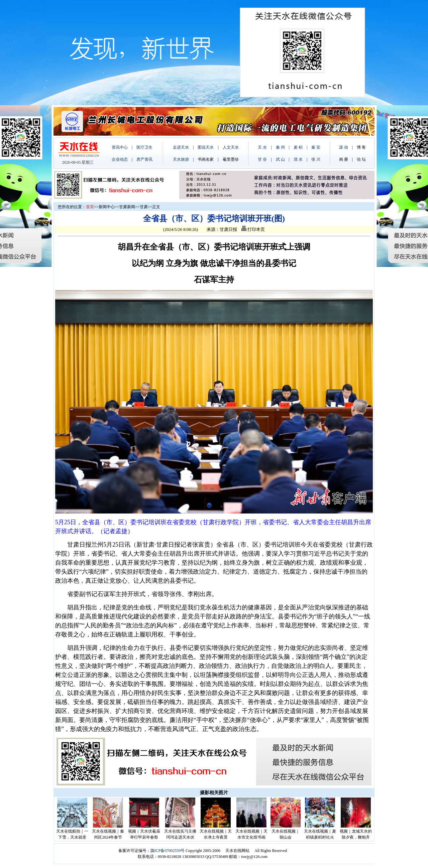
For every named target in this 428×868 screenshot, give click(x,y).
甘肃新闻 (127, 207)
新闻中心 (107, 207)
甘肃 (144, 207)
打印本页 (253, 229)
